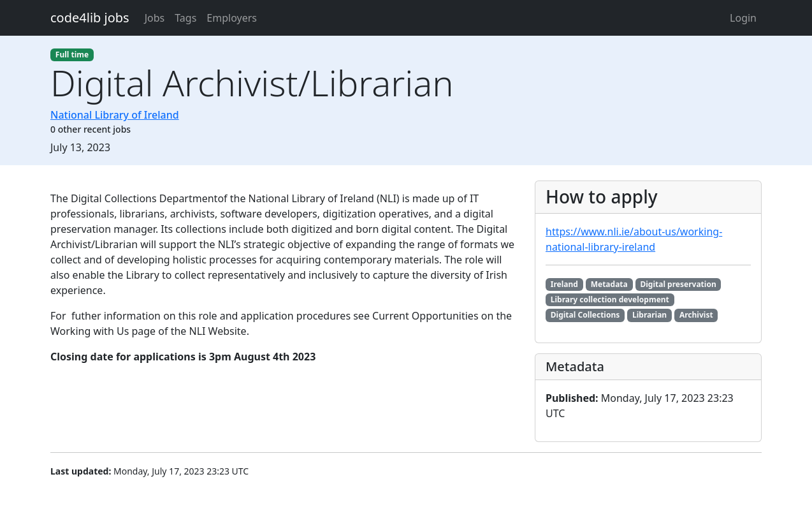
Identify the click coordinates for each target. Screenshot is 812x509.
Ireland (564, 284)
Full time (72, 55)
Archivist (696, 315)
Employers (232, 18)
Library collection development (610, 299)
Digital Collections (585, 315)
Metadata (609, 284)
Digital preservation (678, 284)
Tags (185, 18)
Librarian (649, 315)
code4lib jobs (90, 18)
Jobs (155, 18)
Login (743, 18)
